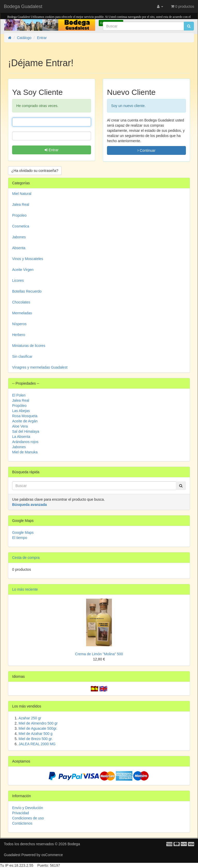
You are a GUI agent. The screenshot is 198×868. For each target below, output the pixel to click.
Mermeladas (22, 313)
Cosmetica (21, 226)
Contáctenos (22, 823)
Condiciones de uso (28, 818)
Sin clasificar (22, 356)
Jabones (19, 237)
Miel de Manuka (25, 452)
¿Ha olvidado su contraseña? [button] (35, 171)
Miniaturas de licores (29, 346)
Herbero (19, 335)
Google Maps (23, 532)
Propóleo (19, 406)
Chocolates (21, 302)
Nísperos (19, 324)
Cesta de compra (26, 558)
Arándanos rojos (25, 442)
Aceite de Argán (25, 421)
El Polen (19, 395)
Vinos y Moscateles (28, 259)
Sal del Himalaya (26, 431)
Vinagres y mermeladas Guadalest (40, 367)
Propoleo (19, 215)
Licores (18, 280)
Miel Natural (22, 194)
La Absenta (21, 437)
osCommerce (52, 855)
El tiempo (20, 538)
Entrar (52, 150)
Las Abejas (21, 411)
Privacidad (20, 813)
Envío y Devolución (28, 808)
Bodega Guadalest (23, 6)
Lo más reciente (25, 589)
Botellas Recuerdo (27, 291)
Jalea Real (21, 204)
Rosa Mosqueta (25, 416)
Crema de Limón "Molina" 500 (99, 654)
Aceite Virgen (23, 270)
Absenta (19, 248)
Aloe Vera (20, 426)
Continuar (146, 150)
